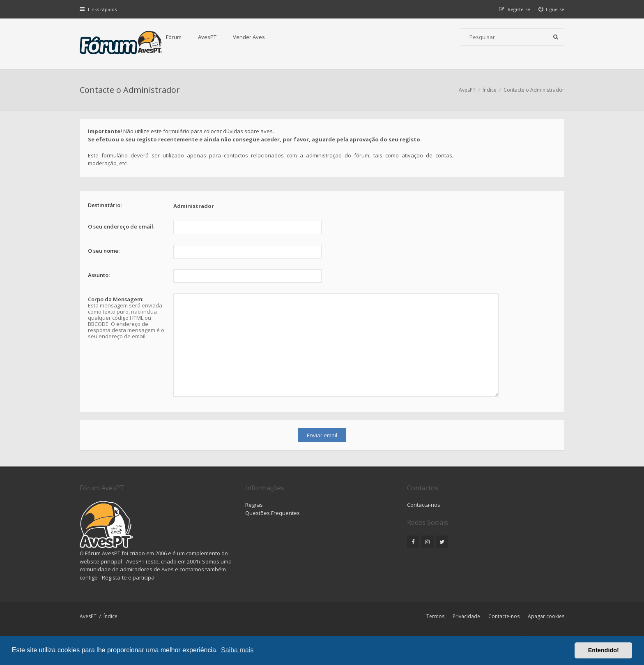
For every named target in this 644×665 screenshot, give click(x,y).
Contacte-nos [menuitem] (504, 616)
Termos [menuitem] (435, 616)
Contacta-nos (424, 505)
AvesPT (207, 37)
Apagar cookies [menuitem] (546, 616)
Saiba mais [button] (237, 650)
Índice (110, 616)
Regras (254, 505)
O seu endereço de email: (121, 226)
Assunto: (99, 275)
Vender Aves (249, 37)
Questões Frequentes (273, 513)
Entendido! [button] (604, 650)
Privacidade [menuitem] (466, 616)
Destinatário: (105, 205)
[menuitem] (552, 9)
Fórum (174, 37)
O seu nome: (104, 251)
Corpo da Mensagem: (116, 299)
